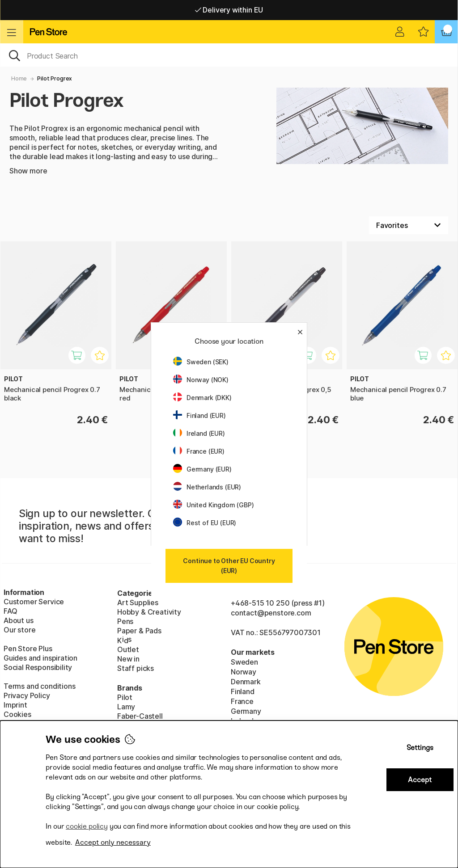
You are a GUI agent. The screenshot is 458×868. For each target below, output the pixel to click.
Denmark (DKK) (202, 398)
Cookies (17, 714)
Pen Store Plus (28, 649)
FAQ (10, 611)
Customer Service (34, 602)
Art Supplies (138, 603)
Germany (246, 711)
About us (19, 620)
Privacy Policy (27, 695)
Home (19, 78)
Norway (244, 672)
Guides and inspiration (40, 658)
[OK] (229, 55)
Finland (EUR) (199, 415)
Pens (125, 621)
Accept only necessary (113, 842)
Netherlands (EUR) (207, 487)
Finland (243, 691)
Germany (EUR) (202, 469)
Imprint (15, 705)
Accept (420, 780)
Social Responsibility (38, 667)
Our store (19, 630)
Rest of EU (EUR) (205, 523)
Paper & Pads (139, 631)
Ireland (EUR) (199, 433)
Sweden (244, 662)
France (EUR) (199, 451)
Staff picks (136, 668)
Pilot (125, 697)
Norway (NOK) (201, 380)
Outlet (128, 649)
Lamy (126, 707)
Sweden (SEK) (201, 362)
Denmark (246, 682)
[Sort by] (409, 225)
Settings (420, 748)
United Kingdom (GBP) (213, 505)
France (242, 701)
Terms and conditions (39, 686)
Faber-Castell (140, 716)
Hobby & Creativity (149, 612)
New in (128, 659)
